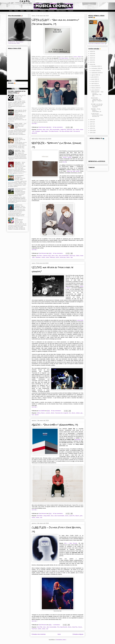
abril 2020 (94, 83)
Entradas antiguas (78, 634)
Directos (35, 11)
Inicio (11, 11)
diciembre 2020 (96, 66)
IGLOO (64, 162)
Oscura (80, 627)
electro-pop (72, 256)
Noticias (29, 11)
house (82, 256)
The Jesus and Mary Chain (66, 131)
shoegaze (38, 131)
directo (53, 413)
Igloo (34, 257)
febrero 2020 (95, 88)
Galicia (78, 256)
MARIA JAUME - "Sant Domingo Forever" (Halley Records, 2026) (20, 126)
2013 (91, 133)
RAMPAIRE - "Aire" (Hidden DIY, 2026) (20, 151)
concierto (48, 413)
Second (37, 415)
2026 (92, 51)
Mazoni (77, 516)
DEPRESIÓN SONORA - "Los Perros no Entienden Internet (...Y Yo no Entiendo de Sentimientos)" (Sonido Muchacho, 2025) (17, 192)
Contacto (71, 11)
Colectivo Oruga (47, 256)
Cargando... (11, 86)
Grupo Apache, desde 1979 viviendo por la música (20, 112)
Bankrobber (78, 440)
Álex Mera (40, 256)
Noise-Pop (70, 129)
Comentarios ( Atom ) (61, 640)
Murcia (74, 413)
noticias (78, 413)
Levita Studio (80, 320)
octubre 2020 (95, 71)
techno (58, 257)
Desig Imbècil (47, 516)
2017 (91, 124)
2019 (92, 120)
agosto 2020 (95, 75)
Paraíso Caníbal (67, 157)
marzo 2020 (95, 86)
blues (44, 129)
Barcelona (40, 129)
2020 (92, 64)
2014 (91, 130)
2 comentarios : (57, 625)
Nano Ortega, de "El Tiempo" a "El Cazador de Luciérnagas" (20, 97)
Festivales (43, 11)
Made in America (61, 11)
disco (48, 129)
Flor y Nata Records (71, 543)
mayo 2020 (95, 81)
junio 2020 (94, 79)
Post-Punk (34, 629)
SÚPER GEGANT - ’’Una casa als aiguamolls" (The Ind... (97, 94)
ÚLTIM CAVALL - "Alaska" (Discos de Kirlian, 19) (20, 139)
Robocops (53, 257)
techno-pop (63, 257)
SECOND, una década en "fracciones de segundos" (97, 105)
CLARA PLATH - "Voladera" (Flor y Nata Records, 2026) (20, 206)
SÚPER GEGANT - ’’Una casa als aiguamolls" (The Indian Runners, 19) (55, 22)
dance (53, 256)
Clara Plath (40, 627)
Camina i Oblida (77, 57)
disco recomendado (55, 129)
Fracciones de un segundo (62, 413)
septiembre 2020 (96, 73)
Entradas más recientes (39, 634)
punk (81, 516)
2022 (92, 60)
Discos (16, 11)
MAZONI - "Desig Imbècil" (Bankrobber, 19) (55, 425)
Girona (67, 516)
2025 (92, 54)
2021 (91, 62)
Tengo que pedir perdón (73, 171)
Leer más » (34, 123)
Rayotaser (38, 257)
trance (68, 257)
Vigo (72, 257)
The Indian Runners (64, 58)
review (82, 129)
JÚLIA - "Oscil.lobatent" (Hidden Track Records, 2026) (19, 220)
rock (33, 131)
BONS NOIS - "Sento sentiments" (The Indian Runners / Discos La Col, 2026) (20, 164)
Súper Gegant (45, 131)
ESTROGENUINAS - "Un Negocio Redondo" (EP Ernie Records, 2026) (20, 178)
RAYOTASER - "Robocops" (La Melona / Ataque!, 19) (97, 100)
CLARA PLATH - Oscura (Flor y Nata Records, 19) (97, 115)
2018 (91, 122)
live (70, 413)
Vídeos (22, 11)
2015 (91, 128)
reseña (77, 129)
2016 (92, 126)
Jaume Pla (72, 516)
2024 (92, 56)
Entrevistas (51, 11)
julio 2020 (94, 77)
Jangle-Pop (63, 129)
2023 (92, 58)
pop (74, 129)
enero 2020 (95, 90)
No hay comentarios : (58, 127)
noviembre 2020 (96, 68)
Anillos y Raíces (41, 413)
